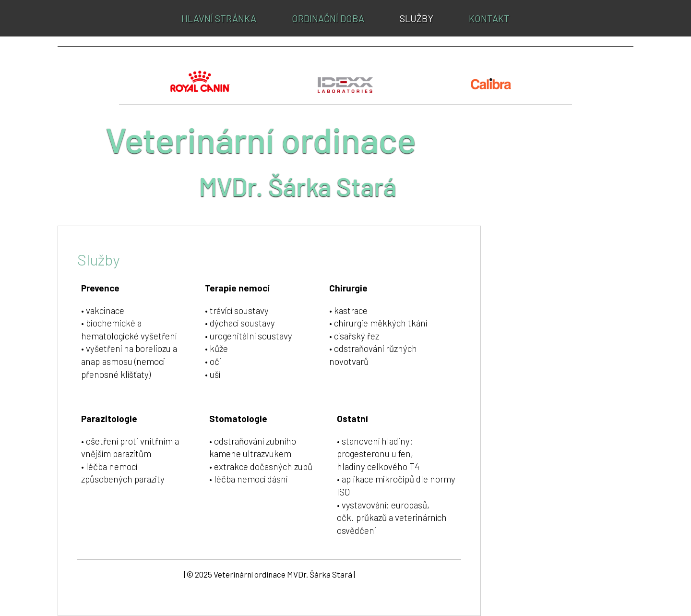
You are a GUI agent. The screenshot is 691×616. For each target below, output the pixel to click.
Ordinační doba (328, 18)
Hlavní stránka (219, 18)
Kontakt (489, 18)
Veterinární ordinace (261, 139)
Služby (417, 18)
